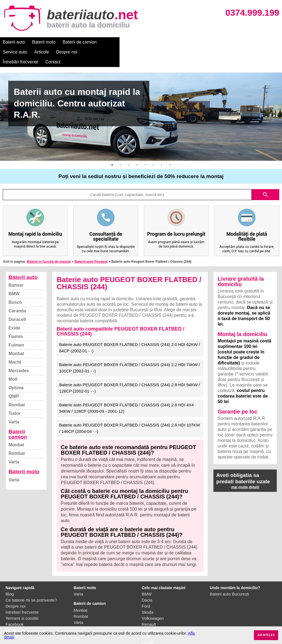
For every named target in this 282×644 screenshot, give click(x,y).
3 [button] (129, 145)
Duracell (17, 300)
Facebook (15, 604)
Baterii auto (14, 42)
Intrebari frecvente (22, 592)
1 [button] (112, 145)
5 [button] (145, 145)
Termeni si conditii (22, 598)
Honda (148, 623)
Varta (14, 402)
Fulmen (16, 325)
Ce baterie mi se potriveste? (31, 580)
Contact (234, 42)
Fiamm (16, 317)
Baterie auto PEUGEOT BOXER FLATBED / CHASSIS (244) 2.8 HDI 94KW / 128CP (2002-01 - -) (130, 368)
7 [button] (162, 145)
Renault (149, 604)
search (265, 175)
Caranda (17, 291)
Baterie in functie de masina (49, 242)
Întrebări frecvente (201, 42)
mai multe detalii (245, 467)
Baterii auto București (230, 574)
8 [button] (170, 145)
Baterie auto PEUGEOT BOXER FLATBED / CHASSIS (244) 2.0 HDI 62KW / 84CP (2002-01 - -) (130, 328)
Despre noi (168, 42)
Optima (16, 368)
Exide (14, 308)
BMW (14, 274)
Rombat (17, 385)
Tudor (15, 394)
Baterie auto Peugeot (91, 242)
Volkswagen (153, 598)
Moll (13, 359)
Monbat (16, 334)
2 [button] (120, 145)
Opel (146, 617)
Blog (10, 574)
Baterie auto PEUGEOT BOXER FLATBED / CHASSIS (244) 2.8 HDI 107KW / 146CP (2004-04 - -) (130, 408)
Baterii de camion (80, 42)
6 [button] (153, 145)
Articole (143, 42)
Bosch (15, 282)
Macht (15, 342)
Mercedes (19, 351)
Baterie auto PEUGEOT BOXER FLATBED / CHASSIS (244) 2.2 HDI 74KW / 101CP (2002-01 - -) (130, 348)
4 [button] (137, 145)
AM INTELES (266, 635)
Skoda (148, 592)
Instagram (15, 611)
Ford (146, 586)
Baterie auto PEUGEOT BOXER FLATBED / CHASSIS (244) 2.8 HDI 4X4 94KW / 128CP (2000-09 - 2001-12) (127, 388)
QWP (14, 376)
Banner (16, 265)
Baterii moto (44, 42)
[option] (141, 97)
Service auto (116, 42)
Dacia (147, 580)
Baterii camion (18, 414)
